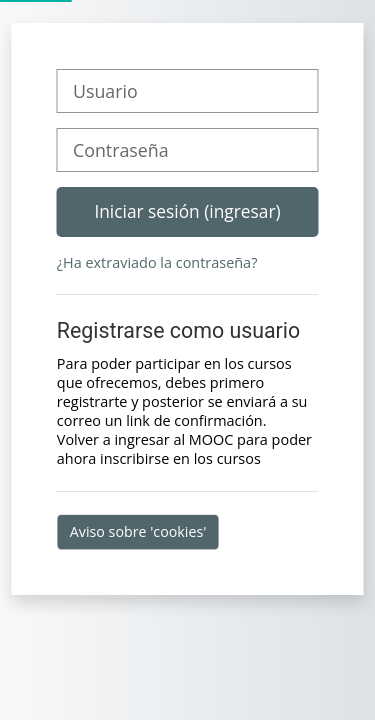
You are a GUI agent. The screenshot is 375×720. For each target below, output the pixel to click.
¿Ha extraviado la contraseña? (157, 262)
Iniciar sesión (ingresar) (187, 211)
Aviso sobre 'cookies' (138, 531)
